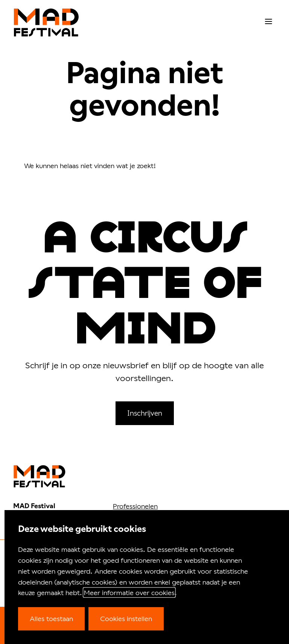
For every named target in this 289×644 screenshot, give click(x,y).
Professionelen (135, 506)
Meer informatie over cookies (129, 592)
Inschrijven (145, 413)
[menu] (268, 22)
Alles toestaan (51, 618)
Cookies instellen (126, 618)
